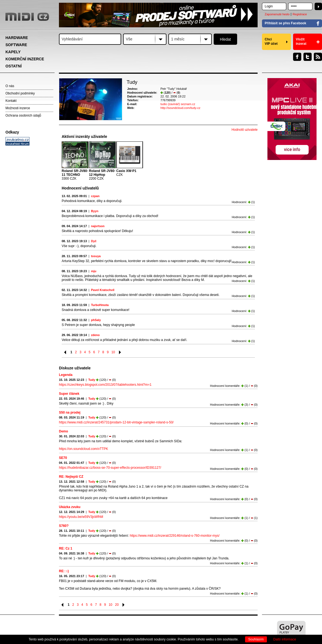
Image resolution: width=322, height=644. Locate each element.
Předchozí (65, 352)
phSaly (96, 320)
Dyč (94, 241)
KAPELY (13, 52)
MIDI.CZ (27, 17)
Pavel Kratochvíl (103, 290)
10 (113, 352)
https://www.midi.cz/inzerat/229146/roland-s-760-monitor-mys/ (175, 536)
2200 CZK (102, 175)
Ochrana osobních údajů (23, 115)
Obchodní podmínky (20, 93)
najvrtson (98, 226)
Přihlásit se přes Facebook (285, 23)
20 (117, 605)
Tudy (92, 380)
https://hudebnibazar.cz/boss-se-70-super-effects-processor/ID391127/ (110, 468)
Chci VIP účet (271, 41)
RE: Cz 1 (66, 548)
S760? (64, 526)
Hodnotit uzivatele (245, 130)
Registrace (300, 14)
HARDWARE (17, 38)
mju (94, 271)
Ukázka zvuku (70, 507)
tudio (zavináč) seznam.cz (178, 104)
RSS (318, 57)
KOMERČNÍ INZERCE (25, 59)
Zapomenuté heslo (277, 14)
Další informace (285, 639)
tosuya (96, 256)
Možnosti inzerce (18, 108)
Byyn (95, 211)
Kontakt (11, 101)
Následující (120, 352)
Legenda (66, 375)
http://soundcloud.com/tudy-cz (180, 108)
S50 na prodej (70, 412)
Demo (63, 431)
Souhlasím (256, 639)
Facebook (297, 57)
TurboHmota (100, 305)
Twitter (308, 57)
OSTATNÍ (14, 66)
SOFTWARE (16, 45)
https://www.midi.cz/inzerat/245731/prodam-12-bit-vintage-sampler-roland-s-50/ (116, 422)
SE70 (63, 458)
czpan (95, 196)
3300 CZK (75, 175)
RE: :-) (64, 571)
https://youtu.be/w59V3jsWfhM (81, 517)
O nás (10, 86)
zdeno (95, 335)
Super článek (69, 394)
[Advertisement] (30, 231)
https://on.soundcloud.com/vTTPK (84, 449)
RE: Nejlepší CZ (71, 477)
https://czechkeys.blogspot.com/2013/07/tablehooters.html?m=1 (105, 385)
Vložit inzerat (301, 41)
